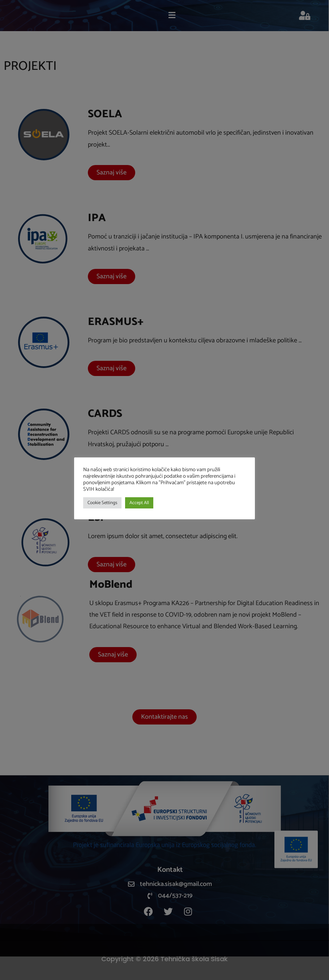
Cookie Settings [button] (102, 503)
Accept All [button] (139, 503)
